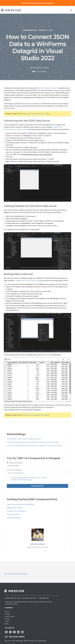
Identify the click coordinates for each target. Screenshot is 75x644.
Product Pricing (13, 514)
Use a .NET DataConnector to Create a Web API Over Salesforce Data (33, 442)
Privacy (7, 619)
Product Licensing (14, 518)
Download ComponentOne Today (36, 114)
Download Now (37, 486)
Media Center (9, 616)
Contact (7, 614)
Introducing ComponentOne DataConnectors (24, 439)
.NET (51, 30)
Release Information (15, 508)
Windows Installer (16, 463)
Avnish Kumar (38, 544)
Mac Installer (14, 466)
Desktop (43, 30)
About (7, 612)
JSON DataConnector (48, 88)
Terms (7, 621)
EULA (7, 624)
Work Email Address (15, 470)
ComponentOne (29, 30)
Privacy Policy (27, 480)
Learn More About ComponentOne (21, 504)
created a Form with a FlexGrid (26, 281)
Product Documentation (17, 511)
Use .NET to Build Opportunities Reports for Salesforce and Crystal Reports (35, 445)
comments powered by (16, 574)
